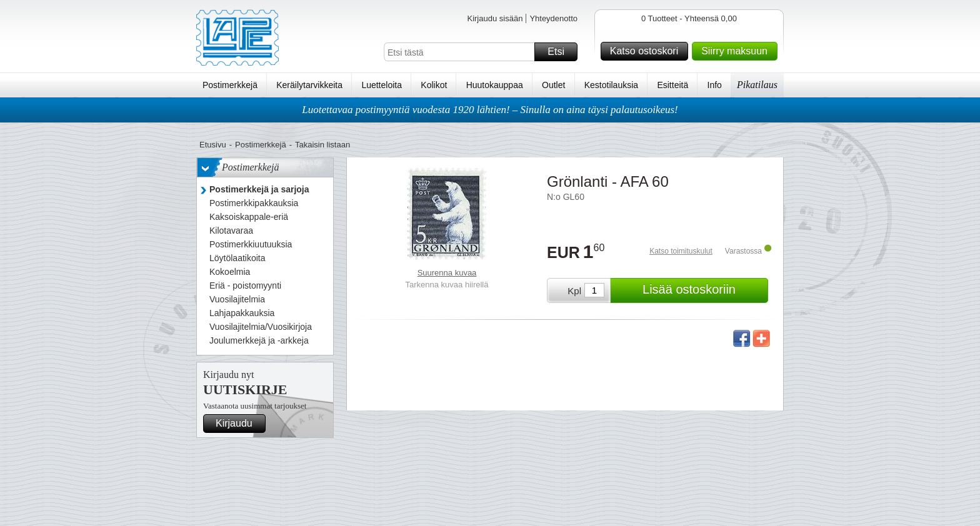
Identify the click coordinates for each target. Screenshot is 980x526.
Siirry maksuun (737, 51)
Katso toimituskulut (681, 251)
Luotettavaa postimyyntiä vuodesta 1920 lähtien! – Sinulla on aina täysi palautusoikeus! (490, 110)
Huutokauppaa (495, 85)
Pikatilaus (757, 85)
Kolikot (434, 85)
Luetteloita (382, 85)
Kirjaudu (239, 424)
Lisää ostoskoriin (703, 290)
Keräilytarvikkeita (309, 85)
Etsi (561, 52)
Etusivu (213, 145)
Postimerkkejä (230, 85)
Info (715, 85)
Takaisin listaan (322, 145)
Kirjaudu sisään (495, 18)
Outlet (553, 85)
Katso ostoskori (647, 51)
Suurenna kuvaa (447, 273)
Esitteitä (672, 85)
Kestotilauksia (611, 85)
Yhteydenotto (553, 18)
